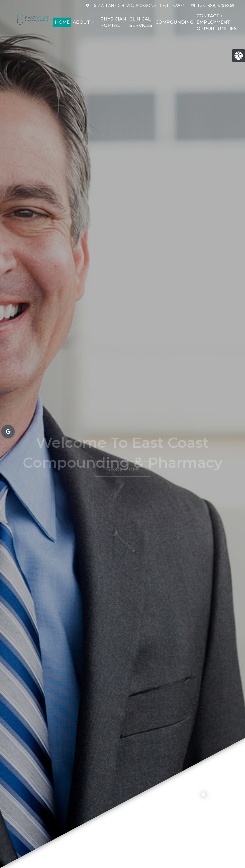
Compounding (174, 22)
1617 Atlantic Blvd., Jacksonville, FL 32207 (138, 6)
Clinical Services (141, 22)
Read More (122, 458)
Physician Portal (113, 22)
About (81, 22)
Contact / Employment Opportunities (217, 22)
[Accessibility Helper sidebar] (239, 56)
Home (62, 22)
